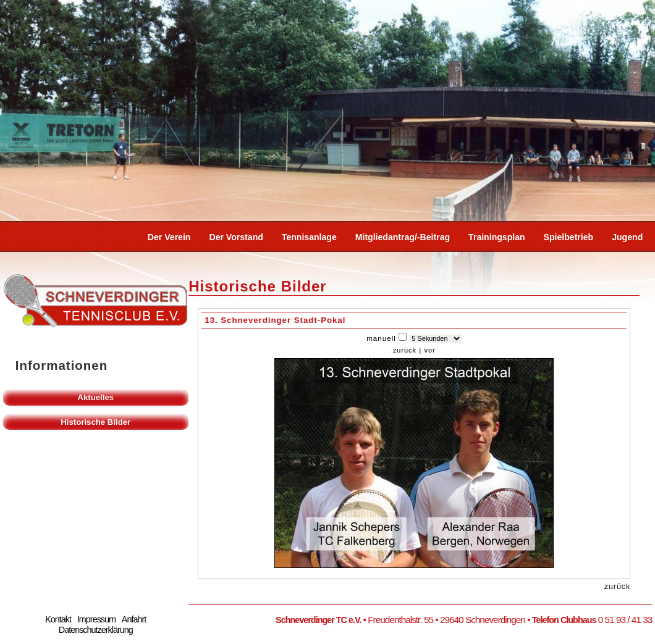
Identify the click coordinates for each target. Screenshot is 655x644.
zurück (405, 350)
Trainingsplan (497, 237)
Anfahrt (134, 619)
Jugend (627, 237)
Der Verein (169, 237)
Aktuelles (95, 397)
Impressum (96, 619)
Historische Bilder (95, 422)
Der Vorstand (236, 237)
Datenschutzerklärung (96, 630)
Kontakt (58, 619)
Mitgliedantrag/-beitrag (403, 237)
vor (429, 350)
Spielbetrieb (569, 237)
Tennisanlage (309, 237)
